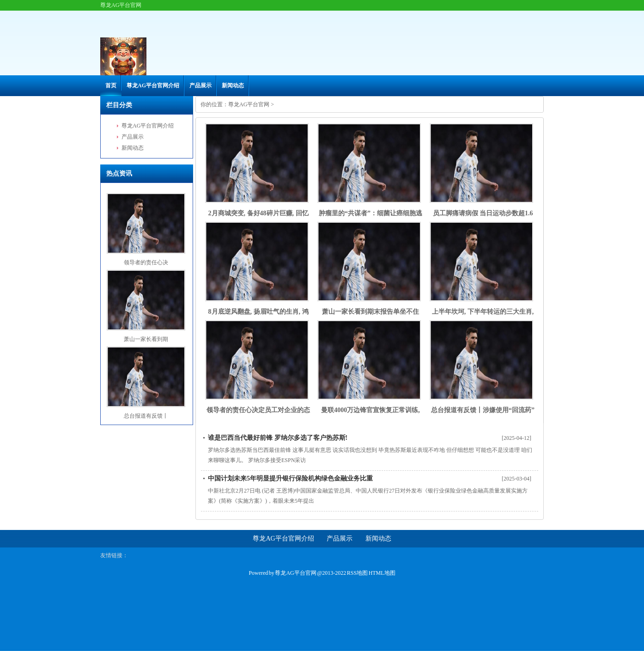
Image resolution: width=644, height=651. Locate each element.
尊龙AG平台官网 (249, 104)
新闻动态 (233, 85)
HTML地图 (382, 573)
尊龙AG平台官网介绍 (153, 85)
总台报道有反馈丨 (146, 416)
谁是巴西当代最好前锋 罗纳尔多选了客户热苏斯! (278, 438)
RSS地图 (357, 573)
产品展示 (200, 85)
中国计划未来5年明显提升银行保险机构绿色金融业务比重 (290, 478)
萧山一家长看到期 (146, 339)
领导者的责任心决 (146, 262)
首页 (111, 85)
